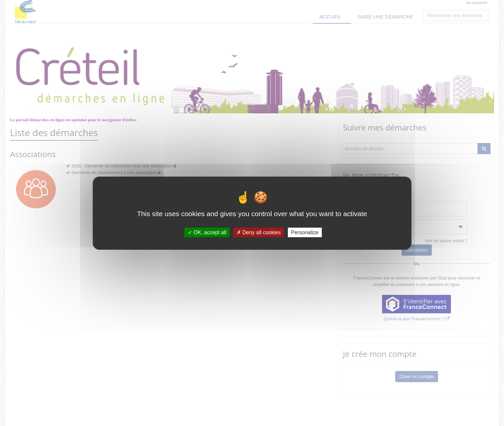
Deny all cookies (259, 232)
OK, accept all (207, 232)
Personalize (305, 232)
